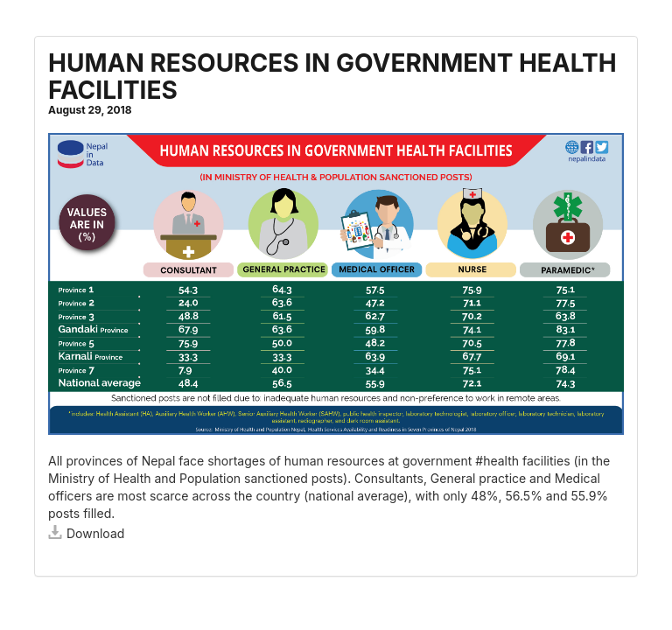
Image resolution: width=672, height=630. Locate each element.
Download (86, 533)
